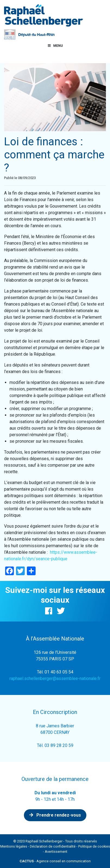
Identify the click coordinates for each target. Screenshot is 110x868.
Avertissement (56, 852)
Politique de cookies (94, 846)
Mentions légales (14, 846)
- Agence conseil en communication (55, 861)
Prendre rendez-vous (55, 815)
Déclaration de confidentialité (53, 846)
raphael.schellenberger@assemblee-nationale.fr (55, 678)
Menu (55, 46)
